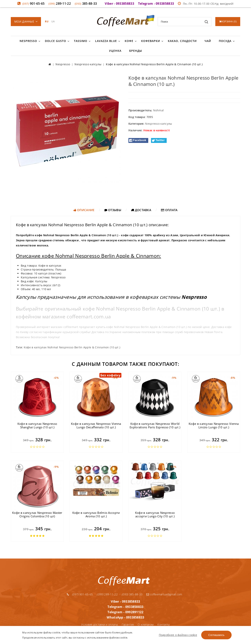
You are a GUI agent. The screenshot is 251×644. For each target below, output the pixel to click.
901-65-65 (34, 4)
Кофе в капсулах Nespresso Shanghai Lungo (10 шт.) (37, 425)
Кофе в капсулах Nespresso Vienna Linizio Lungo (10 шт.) (214, 425)
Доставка (141, 210)
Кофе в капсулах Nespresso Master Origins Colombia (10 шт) (37, 514)
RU (47, 21)
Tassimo (81, 41)
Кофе (129, 41)
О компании (146, 624)
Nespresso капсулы (159, 124)
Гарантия (128, 624)
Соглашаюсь (216, 635)
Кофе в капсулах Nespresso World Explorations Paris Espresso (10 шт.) (155, 425)
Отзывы (113, 210)
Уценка (115, 51)
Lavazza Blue (106, 41)
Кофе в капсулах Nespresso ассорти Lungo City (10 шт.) (155, 514)
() (228, 21)
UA (53, 21)
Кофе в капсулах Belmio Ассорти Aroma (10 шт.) (96, 514)
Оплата (169, 210)
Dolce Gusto (55, 41)
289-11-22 (60, 4)
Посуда (225, 41)
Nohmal (159, 110)
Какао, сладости (182, 41)
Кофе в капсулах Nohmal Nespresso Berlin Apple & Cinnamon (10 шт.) (72, 347)
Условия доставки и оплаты (100, 624)
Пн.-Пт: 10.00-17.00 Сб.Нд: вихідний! (206, 4)
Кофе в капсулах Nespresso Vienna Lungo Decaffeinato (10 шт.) (96, 425)
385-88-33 (86, 4)
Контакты (164, 624)
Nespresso (28, 41)
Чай (208, 41)
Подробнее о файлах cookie (178, 635)
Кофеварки (151, 41)
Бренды (136, 51)
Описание (84, 210)
